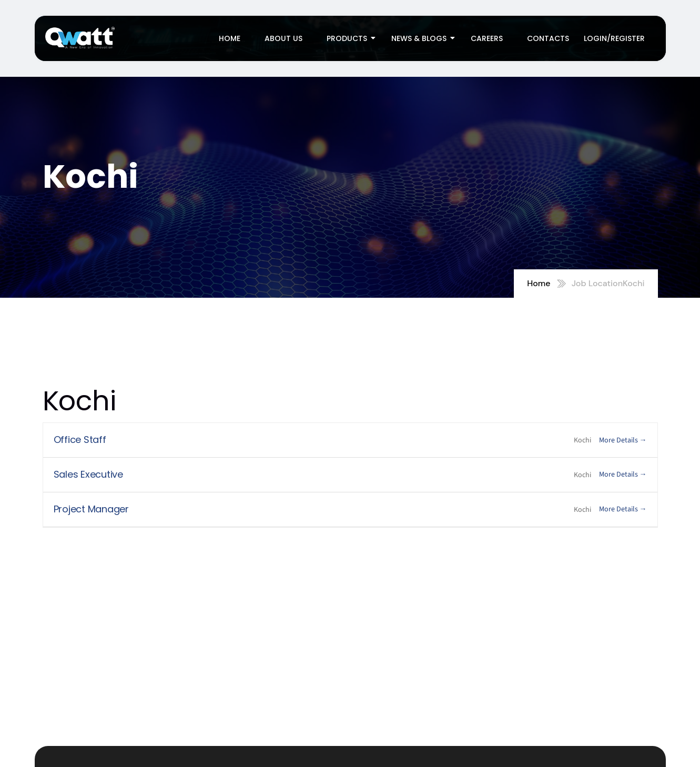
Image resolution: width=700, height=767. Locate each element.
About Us (283, 38)
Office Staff (80, 440)
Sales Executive (88, 474)
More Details (623, 440)
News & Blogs (421, 38)
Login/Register (614, 38)
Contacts (548, 38)
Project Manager (91, 509)
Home (230, 38)
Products (349, 38)
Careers (487, 38)
